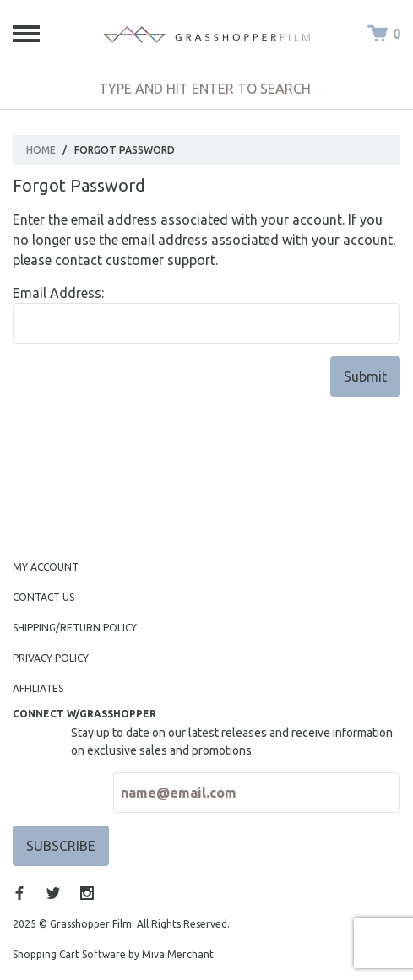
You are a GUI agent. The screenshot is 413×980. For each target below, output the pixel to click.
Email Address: (58, 293)
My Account (46, 567)
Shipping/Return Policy (75, 628)
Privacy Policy (51, 658)
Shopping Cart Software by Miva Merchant (113, 954)
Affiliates (38, 688)
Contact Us (43, 597)
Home (41, 150)
